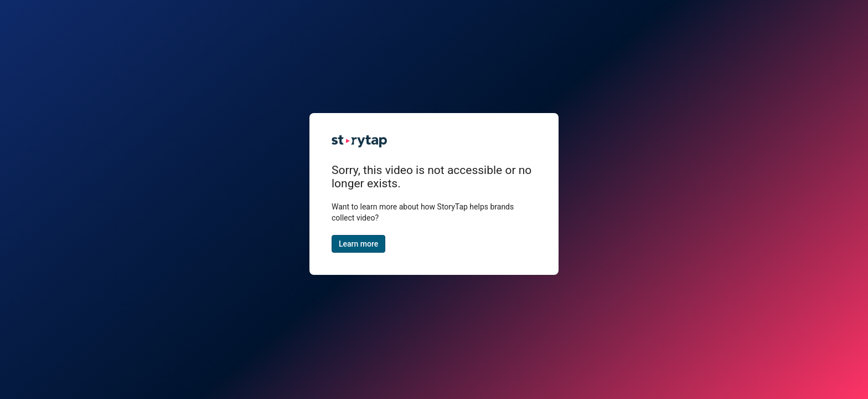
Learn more (358, 244)
